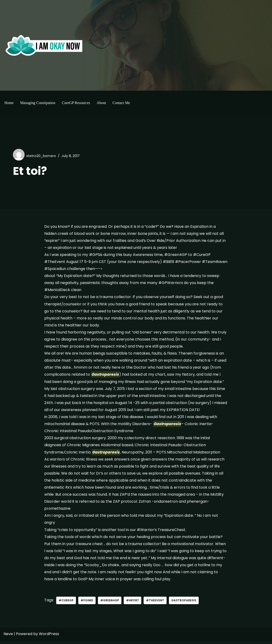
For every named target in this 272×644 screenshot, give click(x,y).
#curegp (66, 604)
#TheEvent (156, 604)
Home (9, 103)
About (101, 103)
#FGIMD (87, 604)
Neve (8, 638)
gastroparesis (184, 604)
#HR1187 (133, 604)
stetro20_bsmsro (41, 156)
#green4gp (110, 604)
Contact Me (121, 103)
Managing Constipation (38, 103)
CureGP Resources (76, 103)
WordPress (49, 638)
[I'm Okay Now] (44, 45)
